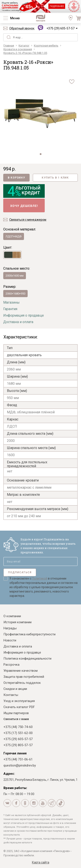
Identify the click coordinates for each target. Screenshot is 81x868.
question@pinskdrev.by (20, 765)
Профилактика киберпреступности (29, 634)
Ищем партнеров (16, 713)
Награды (10, 628)
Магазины (11, 302)
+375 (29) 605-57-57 (60, 28)
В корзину (16, 178)
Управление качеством (21, 671)
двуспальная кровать (24, 355)
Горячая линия (15, 753)
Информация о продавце (24, 315)
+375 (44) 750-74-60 (18, 727)
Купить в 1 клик (55, 178)
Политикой (40, 578)
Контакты (11, 695)
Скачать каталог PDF (19, 707)
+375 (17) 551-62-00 (18, 733)
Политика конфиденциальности (27, 659)
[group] (40, 114)
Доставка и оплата (18, 322)
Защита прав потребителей (24, 677)
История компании (17, 622)
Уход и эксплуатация (19, 701)
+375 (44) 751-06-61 (18, 759)
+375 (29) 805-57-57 (18, 745)
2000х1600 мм (15, 276)
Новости (10, 640)
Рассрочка (11, 665)
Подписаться (20, 572)
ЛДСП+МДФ (14, 236)
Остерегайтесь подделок (22, 683)
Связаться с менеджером (28, 220)
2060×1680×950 (15, 294)
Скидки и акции (15, 689)
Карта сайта (41, 862)
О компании (12, 616)
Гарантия (10, 309)
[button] (41, 154)
